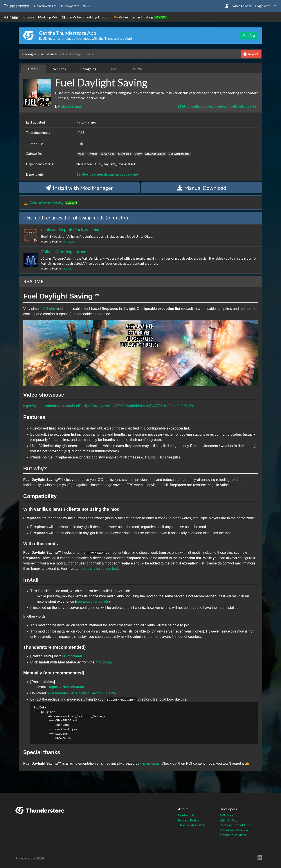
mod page (103, 662)
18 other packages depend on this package (107, 174)
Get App (249, 36)
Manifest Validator (233, 835)
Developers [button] (68, 6)
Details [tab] (33, 69)
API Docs (226, 815)
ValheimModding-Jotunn (64, 252)
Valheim (11, 17)
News (87, 6)
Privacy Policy (189, 820)
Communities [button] (44, 6)
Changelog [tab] (88, 69)
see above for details (92, 601)
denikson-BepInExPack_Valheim (70, 229)
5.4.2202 (69, 242)
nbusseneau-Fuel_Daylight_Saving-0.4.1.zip (81, 693)
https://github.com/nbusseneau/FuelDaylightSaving (218, 106)
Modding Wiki (48, 17)
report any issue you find (99, 569)
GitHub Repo (229, 820)
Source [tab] (137, 69)
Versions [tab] (59, 69)
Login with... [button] (264, 6)
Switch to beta (238, 6)
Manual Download (202, 188)
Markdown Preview (234, 830)
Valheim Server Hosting (136, 17)
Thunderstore (16, 6)
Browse (29, 17)
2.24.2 (67, 269)
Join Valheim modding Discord (86, 17)
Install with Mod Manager (79, 188)
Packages (29, 54)
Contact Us (186, 815)
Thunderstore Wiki (192, 825)
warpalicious (150, 763)
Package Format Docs (236, 825)
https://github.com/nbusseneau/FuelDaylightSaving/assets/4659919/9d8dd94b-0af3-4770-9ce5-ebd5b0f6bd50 (109, 406)
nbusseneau (50, 54)
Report (251, 54)
